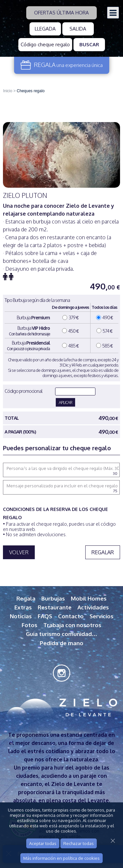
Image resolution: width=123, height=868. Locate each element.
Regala (26, 598)
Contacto (71, 616)
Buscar (89, 44)
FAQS (45, 616)
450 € (70, 331)
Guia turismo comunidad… (62, 634)
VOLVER (19, 552)
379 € (70, 318)
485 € (70, 346)
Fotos (30, 625)
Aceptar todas (43, 843)
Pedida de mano (61, 643)
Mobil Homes (89, 598)
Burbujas (53, 598)
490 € (104, 318)
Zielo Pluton (25, 195)
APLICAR (65, 402)
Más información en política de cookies (61, 858)
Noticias (21, 616)
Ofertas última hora (61, 13)
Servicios (102, 616)
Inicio (8, 91)
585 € (104, 346)
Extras (23, 607)
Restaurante (55, 607)
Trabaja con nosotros (72, 625)
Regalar (103, 552)
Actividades (93, 607)
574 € (104, 331)
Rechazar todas (79, 843)
